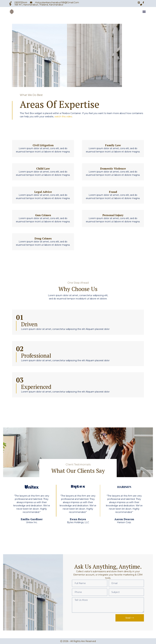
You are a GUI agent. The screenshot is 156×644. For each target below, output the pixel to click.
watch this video (63, 117)
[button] (144, 12)
